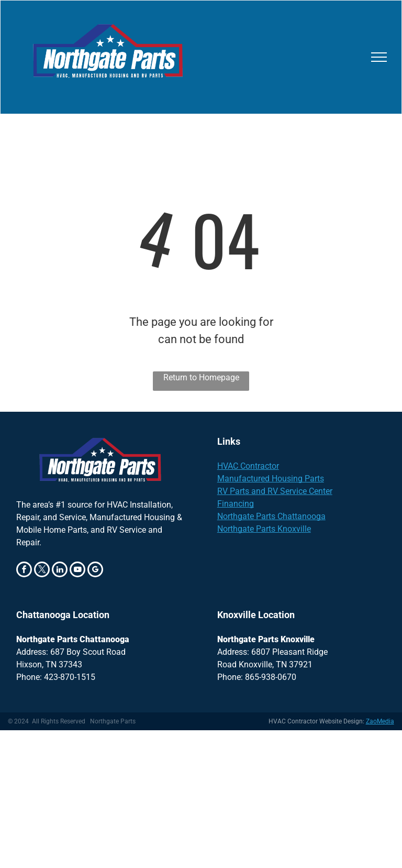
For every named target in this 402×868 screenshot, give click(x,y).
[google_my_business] (95, 571)
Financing (236, 504)
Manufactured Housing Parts (271, 479)
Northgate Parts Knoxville (264, 529)
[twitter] (42, 571)
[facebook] (24, 571)
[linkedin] (60, 571)
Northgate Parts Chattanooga (271, 516)
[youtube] (77, 571)
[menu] (379, 57)
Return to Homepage (201, 377)
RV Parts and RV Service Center (275, 491)
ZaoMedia (380, 721)
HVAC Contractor (248, 466)
